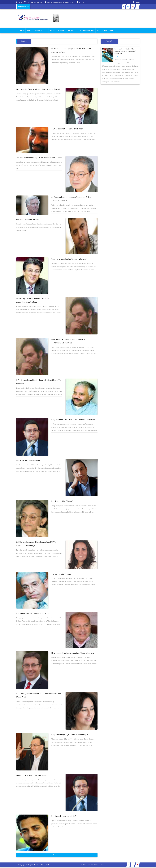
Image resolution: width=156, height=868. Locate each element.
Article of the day (57, 31)
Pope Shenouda (41, 31)
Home (22, 31)
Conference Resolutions (89, 865)
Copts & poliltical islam (85, 31)
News (29, 31)
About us (103, 865)
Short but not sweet (105, 31)
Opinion (71, 31)
